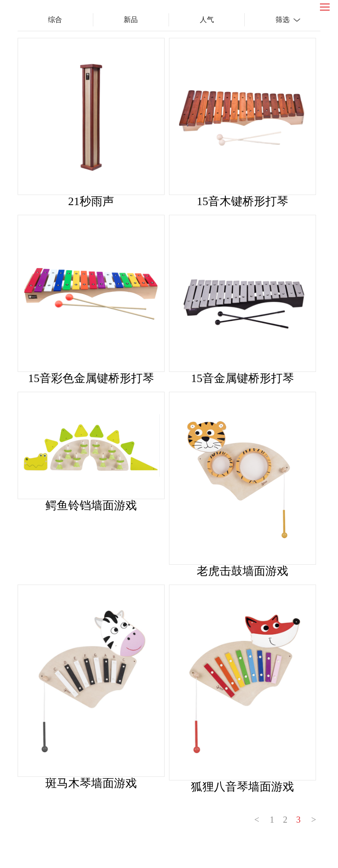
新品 (131, 20)
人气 (207, 20)
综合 (55, 20)
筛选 (283, 20)
